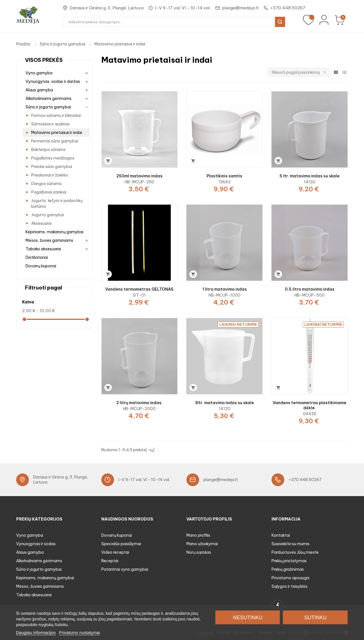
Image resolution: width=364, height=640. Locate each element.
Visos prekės (44, 60)
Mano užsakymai (202, 544)
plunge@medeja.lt (240, 8)
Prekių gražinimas (288, 569)
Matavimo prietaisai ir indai (57, 133)
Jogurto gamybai (48, 215)
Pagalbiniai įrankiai (49, 192)
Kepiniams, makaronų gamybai (54, 232)
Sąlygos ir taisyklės (290, 586)
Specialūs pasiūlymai (121, 544)
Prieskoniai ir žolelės (50, 175)
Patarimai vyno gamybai (125, 569)
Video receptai (115, 552)
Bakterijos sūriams (48, 150)
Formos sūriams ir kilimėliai (56, 116)
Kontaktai (281, 535)
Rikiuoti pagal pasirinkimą (301, 72)
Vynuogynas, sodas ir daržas (53, 81)
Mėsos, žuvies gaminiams (49, 240)
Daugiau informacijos (36, 632)
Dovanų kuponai (41, 266)
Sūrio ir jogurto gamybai (48, 107)
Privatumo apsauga (290, 578)
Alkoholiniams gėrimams (49, 98)
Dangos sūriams (46, 184)
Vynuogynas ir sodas (36, 544)
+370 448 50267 (288, 8)
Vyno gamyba (39, 73)
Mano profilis (198, 535)
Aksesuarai (41, 223)
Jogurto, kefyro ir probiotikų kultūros (57, 203)
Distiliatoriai (37, 257)
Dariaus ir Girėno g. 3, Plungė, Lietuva (107, 8)
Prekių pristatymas (289, 561)
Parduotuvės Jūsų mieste (295, 552)
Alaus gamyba (39, 90)
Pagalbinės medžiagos (53, 158)
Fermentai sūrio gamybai (55, 141)
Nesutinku (248, 618)
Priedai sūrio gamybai (52, 167)
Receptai (110, 561)
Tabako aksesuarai (43, 249)
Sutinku (315, 618)
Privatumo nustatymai (79, 632)
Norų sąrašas (199, 552)
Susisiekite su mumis (291, 544)
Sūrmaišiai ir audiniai (50, 124)
